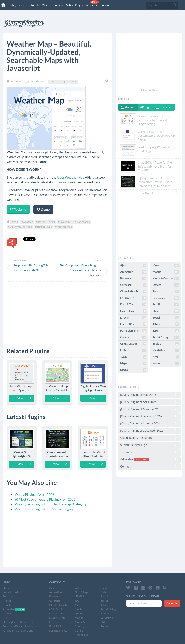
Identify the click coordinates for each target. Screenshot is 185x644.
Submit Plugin (75, 5)
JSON (133, 357)
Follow (107, 5)
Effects (133, 318)
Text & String (166, 337)
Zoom (166, 363)
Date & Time (133, 305)
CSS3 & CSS (133, 298)
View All (160, 193)
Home (6, 588)
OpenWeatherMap (71, 177)
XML (166, 357)
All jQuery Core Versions (18, 631)
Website (18, 209)
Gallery (133, 337)
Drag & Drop (133, 311)
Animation (133, 272)
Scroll (166, 305)
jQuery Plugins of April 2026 (34, 494)
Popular (58, 5)
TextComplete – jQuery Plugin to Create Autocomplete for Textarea (81, 270)
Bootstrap (133, 279)
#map (15, 222)
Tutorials (34, 5)
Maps (74, 82)
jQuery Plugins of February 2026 (149, 416)
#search (41, 222)
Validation (166, 350)
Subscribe (172, 603)
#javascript (65, 222)
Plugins (127, 107)
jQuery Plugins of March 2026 (149, 409)
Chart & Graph (58, 82)
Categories (17, 5)
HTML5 (133, 350)
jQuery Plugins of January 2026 (149, 423)
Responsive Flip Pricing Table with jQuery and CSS (32, 268)
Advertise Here (149, 90)
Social (166, 318)
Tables (166, 324)
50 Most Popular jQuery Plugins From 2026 (45, 499)
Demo (43, 209)
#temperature (43, 227)
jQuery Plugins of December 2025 (149, 430)
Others (166, 285)
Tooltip (166, 344)
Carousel (133, 285)
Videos (46, 5)
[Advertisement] (57, 312)
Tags (145, 107)
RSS (5, 618)
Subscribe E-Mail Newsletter (20, 626)
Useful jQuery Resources (149, 438)
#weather (27, 222)
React (166, 292)
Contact (149, 466)
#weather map (64, 227)
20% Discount (141, 460)
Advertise (92, 3)
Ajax (133, 265)
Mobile (166, 272)
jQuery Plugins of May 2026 (149, 395)
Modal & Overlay (166, 279)
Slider (166, 311)
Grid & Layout (133, 344)
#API (52, 222)
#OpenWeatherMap (20, 227)
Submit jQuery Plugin (149, 445)
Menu (166, 265)
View (25, 398)
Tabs (166, 331)
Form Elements (133, 331)
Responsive (166, 298)
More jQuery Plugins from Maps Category (44, 509)
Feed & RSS (133, 324)
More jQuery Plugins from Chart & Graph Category (50, 504)
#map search (82, 222)
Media (133, 370)
